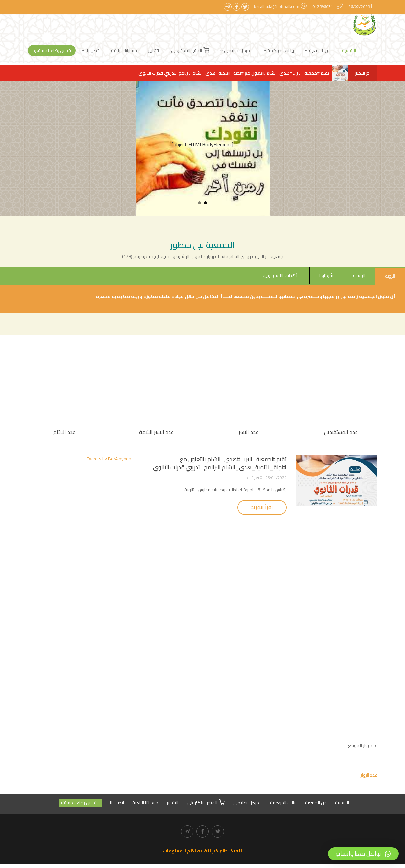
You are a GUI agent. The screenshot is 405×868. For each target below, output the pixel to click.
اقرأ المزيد (262, 508)
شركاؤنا (326, 275)
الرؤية (390, 276)
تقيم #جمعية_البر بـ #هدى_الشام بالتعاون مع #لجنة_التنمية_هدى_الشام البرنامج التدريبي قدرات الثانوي (243, 73)
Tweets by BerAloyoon (109, 460)
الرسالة (359, 275)
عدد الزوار (369, 778)
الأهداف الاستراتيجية (281, 275)
